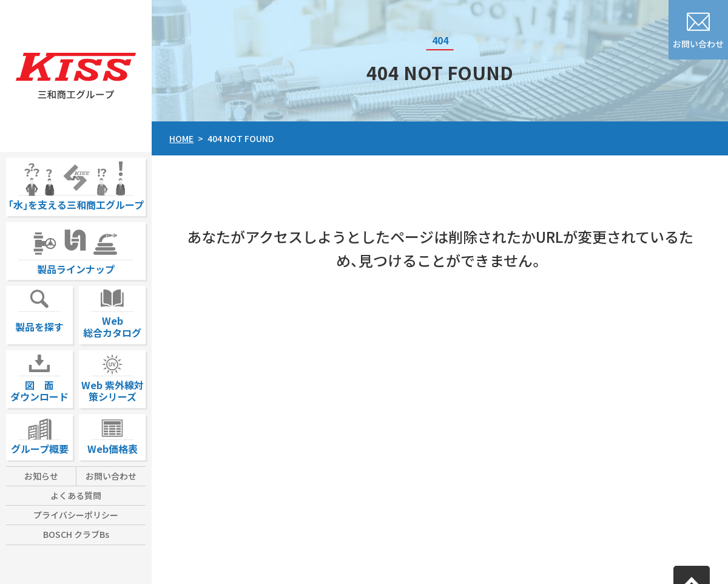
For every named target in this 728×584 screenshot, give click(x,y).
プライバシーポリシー (76, 515)
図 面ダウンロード (39, 377)
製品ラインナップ (76, 249)
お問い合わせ (111, 476)
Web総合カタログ (112, 313)
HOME (181, 138)
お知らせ (41, 476)
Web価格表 (113, 435)
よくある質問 (76, 495)
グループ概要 (40, 435)
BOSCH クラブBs (76, 534)
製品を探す (39, 310)
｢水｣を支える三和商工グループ (76, 185)
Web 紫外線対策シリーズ (113, 377)
